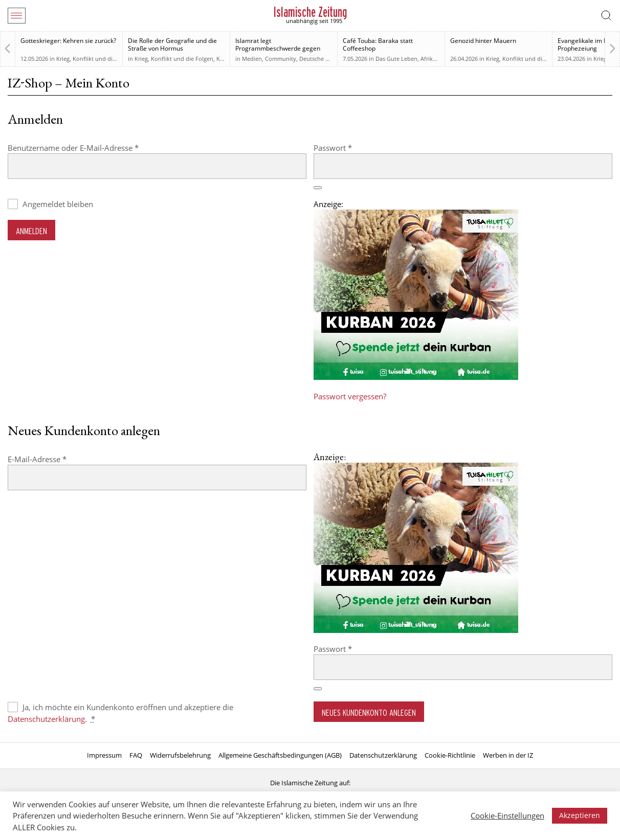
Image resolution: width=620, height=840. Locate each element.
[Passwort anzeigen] (318, 188)
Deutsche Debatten (325, 59)
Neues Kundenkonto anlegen (369, 712)
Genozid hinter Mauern (483, 41)
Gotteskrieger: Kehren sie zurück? (68, 41)
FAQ (136, 755)
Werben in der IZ (508, 755)
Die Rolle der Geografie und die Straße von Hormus (172, 44)
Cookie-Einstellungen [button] (507, 815)
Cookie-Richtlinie (450, 755)
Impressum (104, 755)
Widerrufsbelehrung (180, 755)
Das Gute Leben (396, 59)
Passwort (353, 147)
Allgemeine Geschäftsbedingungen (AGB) (280, 755)
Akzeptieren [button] (580, 815)
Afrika (428, 59)
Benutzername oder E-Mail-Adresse (94, 147)
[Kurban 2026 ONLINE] (416, 377)
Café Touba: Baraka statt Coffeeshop (378, 44)
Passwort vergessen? (350, 396)
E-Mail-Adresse (58, 459)
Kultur (225, 59)
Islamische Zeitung (310, 12)
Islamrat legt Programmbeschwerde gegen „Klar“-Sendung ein (278, 48)
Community (281, 59)
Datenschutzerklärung (46, 719)
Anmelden (31, 231)
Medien (252, 59)
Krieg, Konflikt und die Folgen (96, 59)
